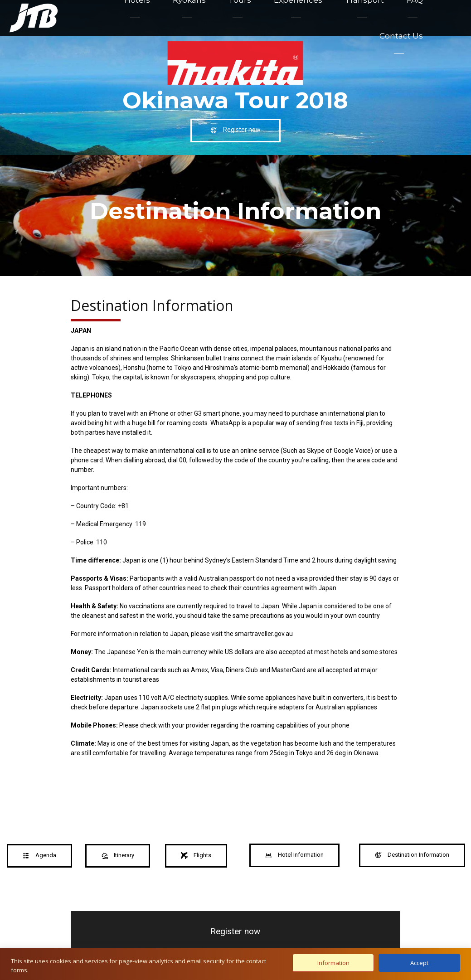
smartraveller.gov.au (264, 634)
